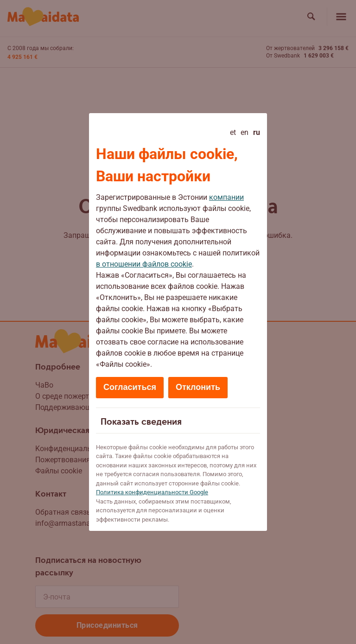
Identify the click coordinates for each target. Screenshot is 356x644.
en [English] (245, 132)
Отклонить (198, 387)
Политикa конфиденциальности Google (152, 492)
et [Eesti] (233, 132)
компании (226, 197)
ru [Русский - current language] (257, 132)
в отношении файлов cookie (144, 264)
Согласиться (130, 387)
